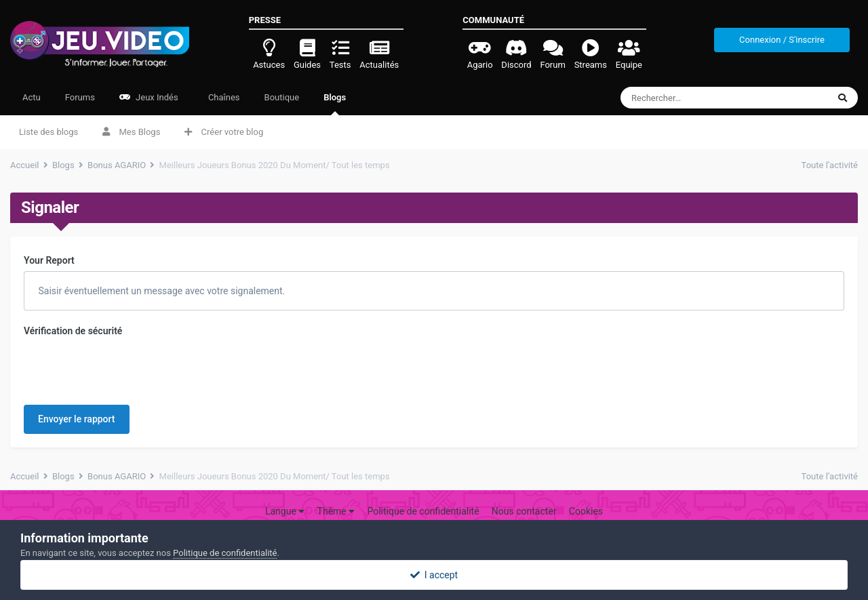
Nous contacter (524, 493)
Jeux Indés (149, 97)
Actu (32, 97)
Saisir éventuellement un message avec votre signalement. (160, 291)
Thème (336, 493)
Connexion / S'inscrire (782, 40)
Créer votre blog (224, 132)
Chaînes (223, 97)
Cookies (586, 493)
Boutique (282, 97)
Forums (80, 97)
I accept (434, 575)
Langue (285, 493)
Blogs (335, 104)
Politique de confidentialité (423, 493)
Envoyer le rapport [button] (77, 366)
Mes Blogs (131, 132)
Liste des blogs (48, 132)
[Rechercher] (699, 98)
